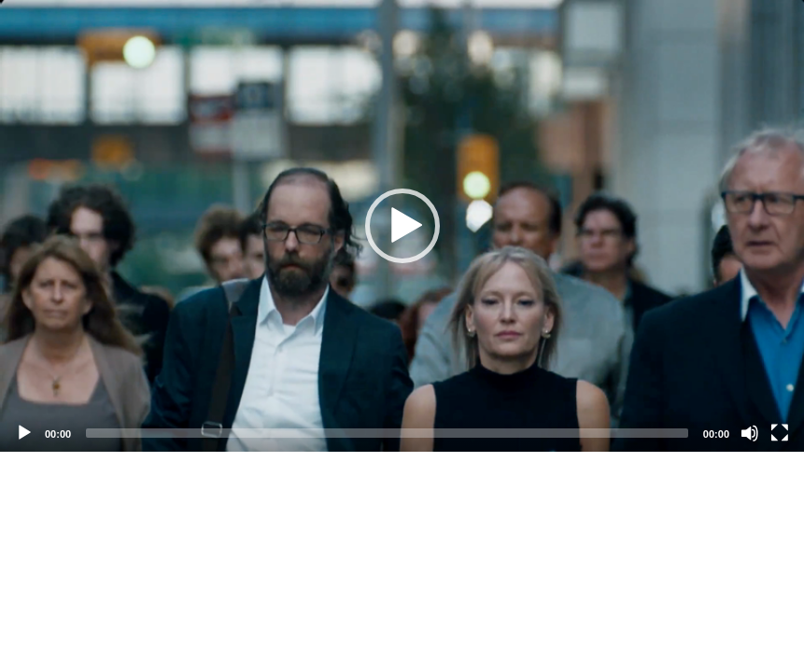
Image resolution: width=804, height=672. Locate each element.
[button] (402, 226)
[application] (402, 226)
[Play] (24, 433)
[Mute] (750, 433)
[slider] (387, 433)
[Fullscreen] (780, 433)
